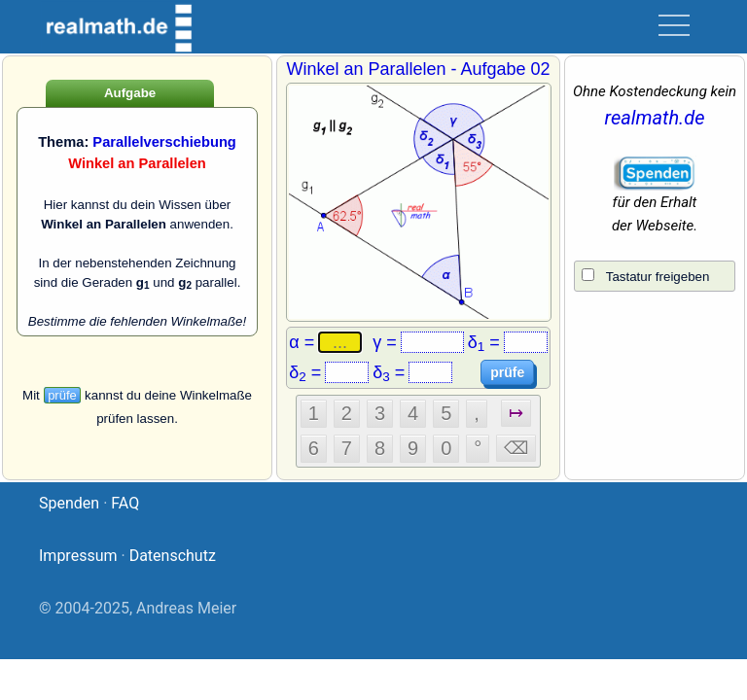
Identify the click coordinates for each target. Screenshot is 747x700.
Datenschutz (173, 556)
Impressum (78, 556)
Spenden (69, 503)
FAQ (125, 503)
